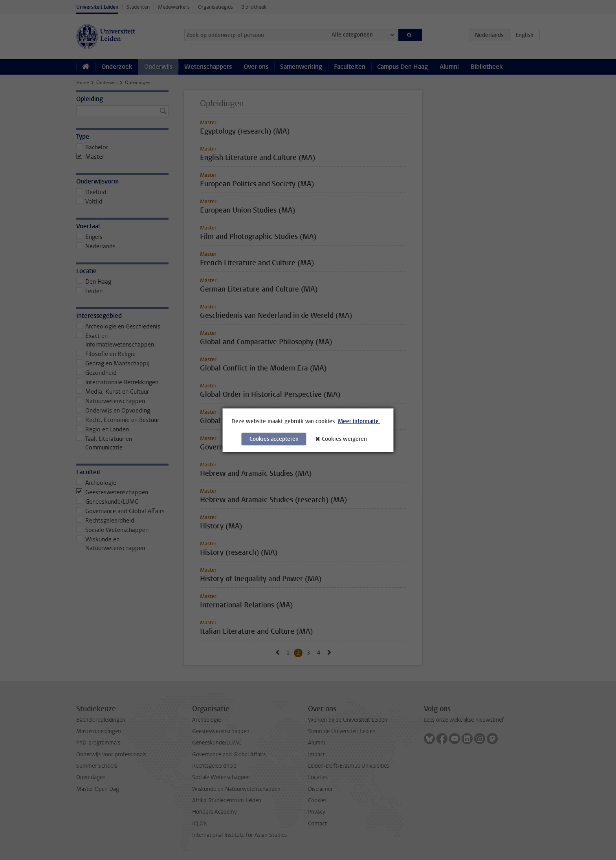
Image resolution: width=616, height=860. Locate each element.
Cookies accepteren (274, 439)
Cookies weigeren (344, 439)
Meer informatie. (359, 421)
